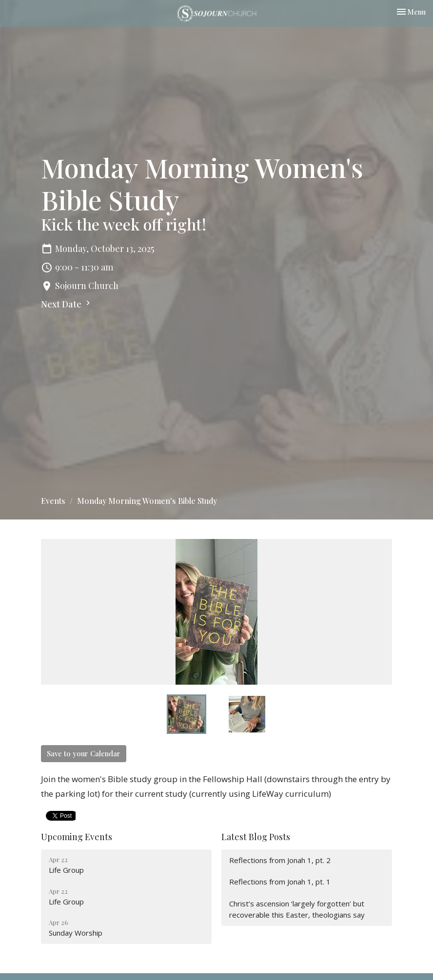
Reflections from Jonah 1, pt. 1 (280, 882)
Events (53, 501)
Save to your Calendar (84, 753)
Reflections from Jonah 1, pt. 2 (280, 860)
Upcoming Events (77, 837)
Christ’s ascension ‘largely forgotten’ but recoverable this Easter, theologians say (297, 909)
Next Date (67, 304)
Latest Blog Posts (256, 837)
